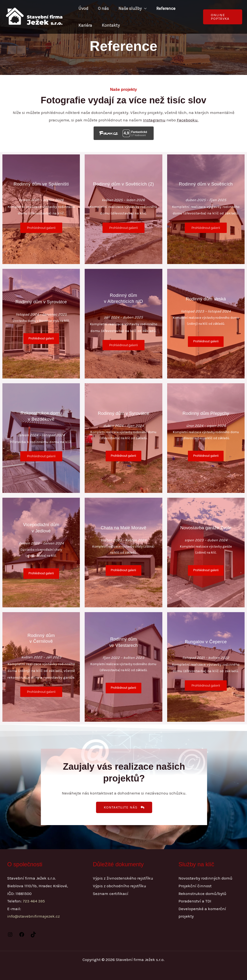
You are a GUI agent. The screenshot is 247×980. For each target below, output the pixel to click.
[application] (142, 8)
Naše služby (130, 8)
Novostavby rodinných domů (205, 878)
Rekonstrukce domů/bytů (202, 894)
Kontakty (109, 25)
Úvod (83, 8)
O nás (102, 8)
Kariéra (85, 25)
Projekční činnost (195, 886)
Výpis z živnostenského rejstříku (123, 878)
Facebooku (187, 120)
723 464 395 (34, 901)
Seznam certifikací (111, 894)
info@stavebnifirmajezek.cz (34, 916)
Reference (162, 8)
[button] (222, 17)
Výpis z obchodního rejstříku (120, 886)
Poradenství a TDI (195, 901)
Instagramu (154, 120)
